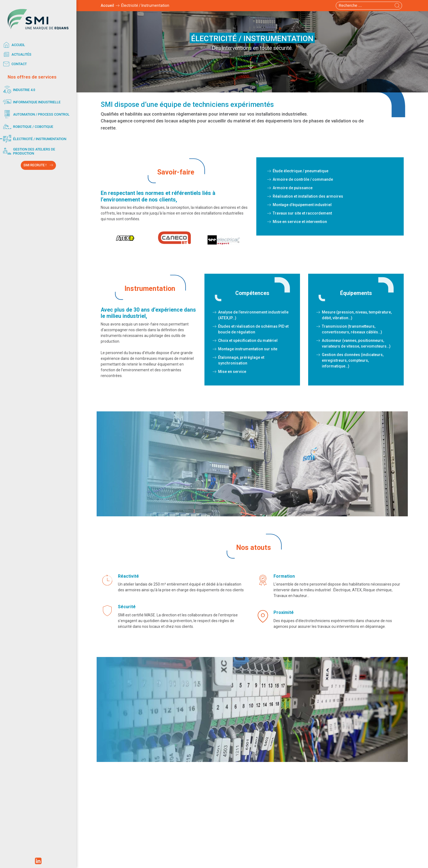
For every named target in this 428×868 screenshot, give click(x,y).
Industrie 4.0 (18, 90)
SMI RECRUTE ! (35, 165)
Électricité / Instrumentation (34, 139)
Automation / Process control (35, 114)
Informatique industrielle (31, 102)
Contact (14, 64)
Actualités (16, 55)
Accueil (13, 45)
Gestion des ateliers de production (28, 151)
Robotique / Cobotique (27, 127)
